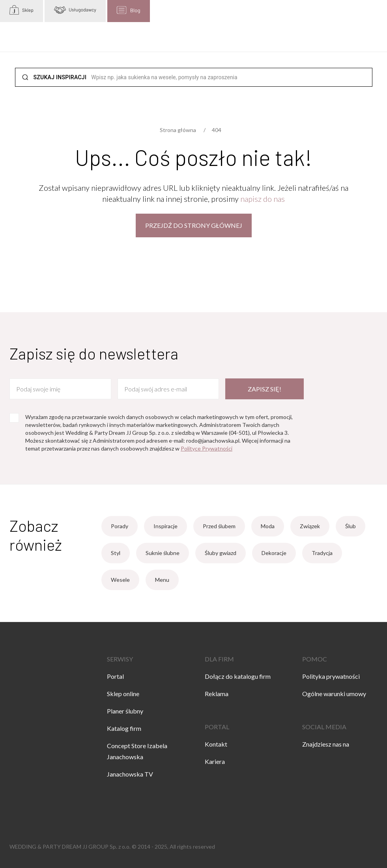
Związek (310, 526)
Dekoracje (274, 553)
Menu (162, 580)
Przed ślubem (219, 526)
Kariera (215, 761)
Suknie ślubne (163, 553)
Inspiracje (165, 526)
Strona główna (178, 130)
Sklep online (123, 694)
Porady (120, 526)
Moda (268, 526)
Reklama (217, 694)
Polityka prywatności (331, 676)
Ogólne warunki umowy (334, 694)
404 (217, 130)
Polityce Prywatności (207, 448)
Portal (115, 676)
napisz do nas (263, 199)
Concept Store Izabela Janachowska (137, 751)
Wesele (120, 580)
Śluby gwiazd (221, 553)
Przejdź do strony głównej (194, 225)
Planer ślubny (125, 711)
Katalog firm (124, 728)
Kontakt (216, 744)
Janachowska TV (130, 774)
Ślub (351, 526)
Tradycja (322, 553)
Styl (116, 553)
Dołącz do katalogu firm (238, 676)
